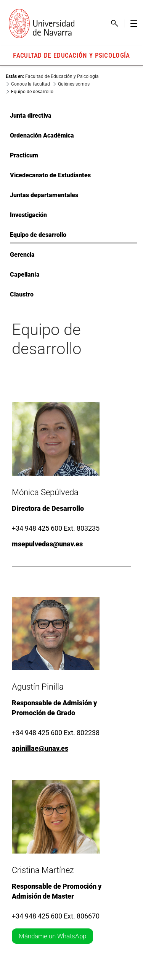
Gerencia (22, 255)
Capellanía (25, 275)
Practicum (24, 155)
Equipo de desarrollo (38, 235)
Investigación (28, 215)
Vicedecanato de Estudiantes (50, 175)
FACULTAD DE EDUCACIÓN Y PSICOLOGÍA (71, 56)
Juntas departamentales (44, 195)
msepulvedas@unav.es (47, 544)
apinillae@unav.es (40, 748)
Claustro (22, 294)
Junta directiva (31, 116)
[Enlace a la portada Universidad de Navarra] (42, 23)
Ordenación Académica (42, 135)
